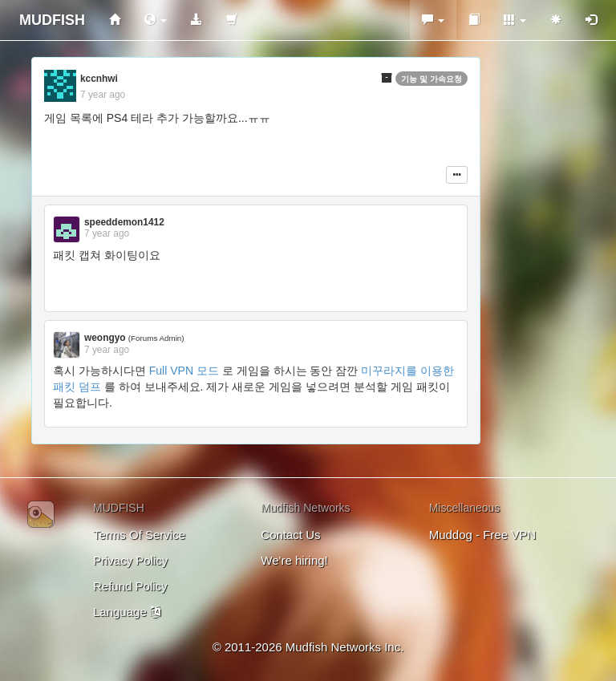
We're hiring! (294, 560)
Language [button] (127, 612)
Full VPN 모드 (184, 371)
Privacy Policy (130, 560)
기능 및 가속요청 (432, 79)
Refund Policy (130, 586)
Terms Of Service (139, 535)
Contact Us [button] (290, 535)
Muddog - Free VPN (482, 535)
